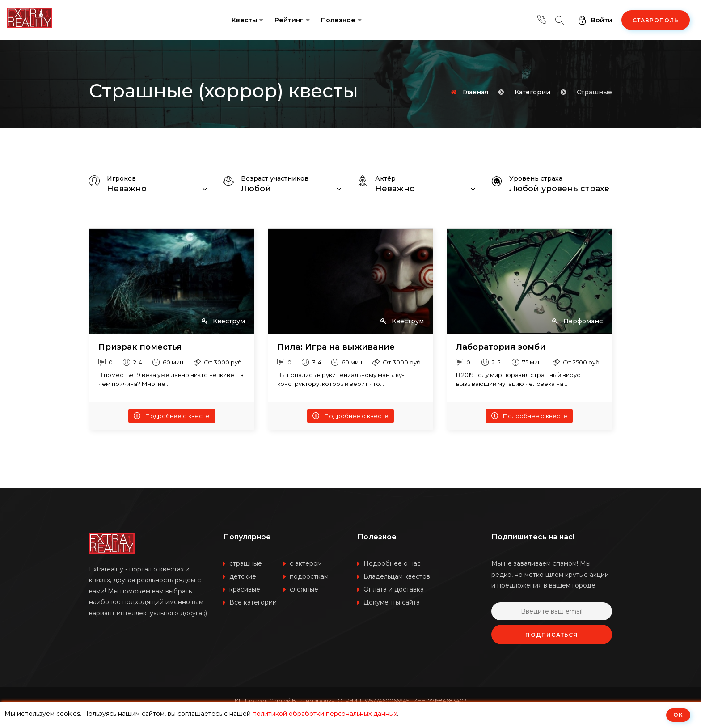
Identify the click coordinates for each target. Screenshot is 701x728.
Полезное (338, 20)
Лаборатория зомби (501, 347)
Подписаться (551, 635)
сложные (304, 589)
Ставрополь (656, 20)
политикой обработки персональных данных (325, 714)
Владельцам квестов (397, 576)
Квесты (244, 20)
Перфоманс (577, 321)
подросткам (309, 576)
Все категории (253, 602)
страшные (246, 563)
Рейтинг (289, 20)
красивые (245, 589)
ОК (678, 715)
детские (243, 576)
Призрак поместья (140, 347)
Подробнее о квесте (172, 416)
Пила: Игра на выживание (336, 347)
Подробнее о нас (392, 563)
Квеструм (223, 321)
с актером (306, 563)
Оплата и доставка (394, 589)
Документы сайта (392, 602)
